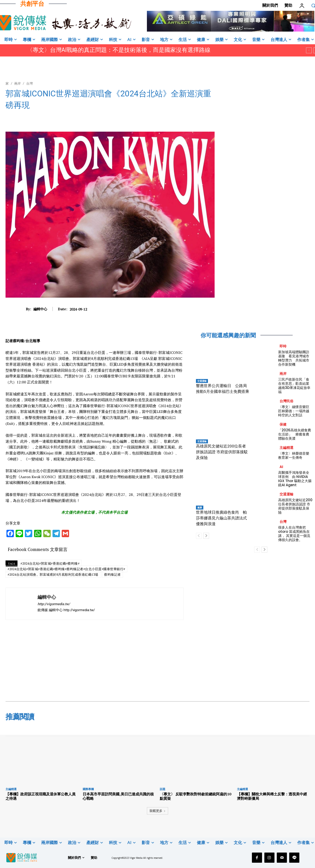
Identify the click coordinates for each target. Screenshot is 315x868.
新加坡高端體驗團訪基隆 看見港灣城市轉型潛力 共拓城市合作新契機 (294, 358)
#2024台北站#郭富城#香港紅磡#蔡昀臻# (50, 563)
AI (281, 467)
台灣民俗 (286, 401)
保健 (283, 424)
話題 (163, 789)
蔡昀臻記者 (112, 574)
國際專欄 (88, 789)
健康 (200, 507)
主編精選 (286, 448)
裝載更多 (157, 811)
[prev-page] (199, 536)
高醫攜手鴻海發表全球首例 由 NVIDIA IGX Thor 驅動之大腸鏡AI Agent (295, 479)
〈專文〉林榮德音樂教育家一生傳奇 (294, 455)
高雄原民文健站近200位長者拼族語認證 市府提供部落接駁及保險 (222, 452)
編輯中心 (40, 309)
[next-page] (206, 536)
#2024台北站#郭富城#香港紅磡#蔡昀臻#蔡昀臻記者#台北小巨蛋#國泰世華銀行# (66, 569)
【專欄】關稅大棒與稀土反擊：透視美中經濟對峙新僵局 (272, 796)
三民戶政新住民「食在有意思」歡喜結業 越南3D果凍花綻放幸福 (295, 386)
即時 (283, 346)
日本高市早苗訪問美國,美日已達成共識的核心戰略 (118, 796)
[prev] (309, 50)
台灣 (29, 83)
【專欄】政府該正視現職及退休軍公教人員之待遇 (41, 796)
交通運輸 (202, 381)
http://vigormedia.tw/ (54, 604)
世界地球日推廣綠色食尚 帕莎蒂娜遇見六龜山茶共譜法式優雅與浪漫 (221, 518)
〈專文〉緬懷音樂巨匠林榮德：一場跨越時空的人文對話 (294, 411)
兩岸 (17, 83)
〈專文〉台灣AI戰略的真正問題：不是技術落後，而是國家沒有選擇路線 (119, 50)
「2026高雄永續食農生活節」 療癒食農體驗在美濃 (295, 434)
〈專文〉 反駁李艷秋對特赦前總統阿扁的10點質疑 (195, 796)
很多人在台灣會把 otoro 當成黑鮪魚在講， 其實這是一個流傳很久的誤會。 (294, 534)
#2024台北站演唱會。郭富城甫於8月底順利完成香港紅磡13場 (53, 574)
